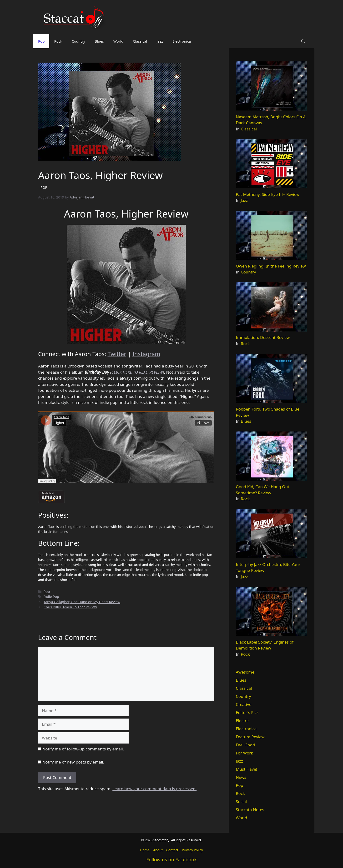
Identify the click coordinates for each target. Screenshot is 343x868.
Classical (140, 41)
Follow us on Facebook (171, 860)
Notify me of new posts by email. (73, 762)
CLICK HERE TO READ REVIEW (137, 372)
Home (145, 850)
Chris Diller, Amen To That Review (70, 607)
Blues (99, 41)
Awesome (245, 672)
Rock (58, 41)
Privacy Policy (192, 850)
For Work (244, 753)
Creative (244, 704)
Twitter (117, 354)
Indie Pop (51, 597)
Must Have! (247, 769)
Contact (172, 850)
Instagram (146, 354)
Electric (243, 721)
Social (241, 801)
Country (78, 41)
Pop (41, 41)
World (118, 41)
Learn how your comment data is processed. (154, 789)
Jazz (160, 41)
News (241, 777)
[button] (303, 41)
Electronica (182, 41)
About (158, 850)
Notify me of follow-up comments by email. (83, 749)
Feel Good (245, 745)
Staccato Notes (250, 810)
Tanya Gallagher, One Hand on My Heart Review (82, 602)
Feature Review (250, 737)
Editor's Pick (247, 712)
